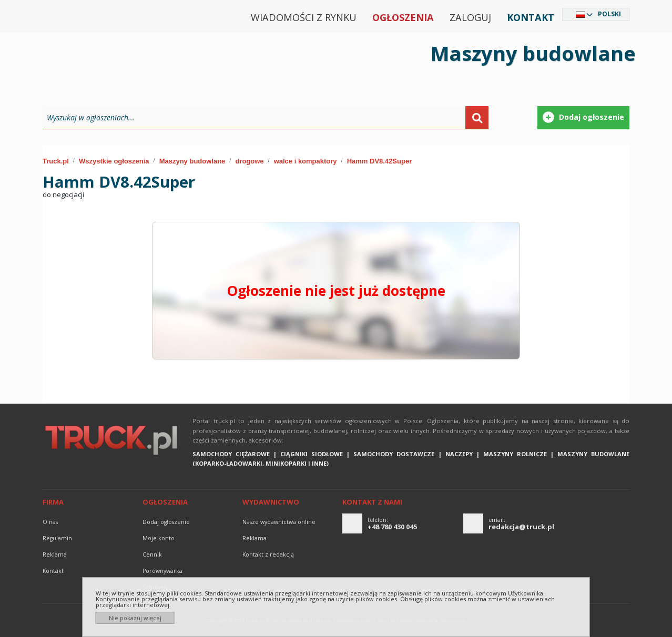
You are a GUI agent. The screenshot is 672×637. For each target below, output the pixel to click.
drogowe (249, 161)
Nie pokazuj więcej (135, 618)
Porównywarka (162, 571)
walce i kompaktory (306, 161)
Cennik (152, 554)
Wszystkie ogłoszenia (114, 161)
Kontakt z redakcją (268, 554)
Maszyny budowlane (192, 161)
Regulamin (57, 538)
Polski (609, 14)
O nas (50, 522)
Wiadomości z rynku (304, 17)
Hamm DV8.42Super (380, 161)
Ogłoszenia (403, 17)
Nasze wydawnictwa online (279, 522)
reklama (55, 554)
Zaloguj (470, 17)
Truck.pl (56, 161)
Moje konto (159, 538)
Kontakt (531, 17)
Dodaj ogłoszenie (166, 522)
